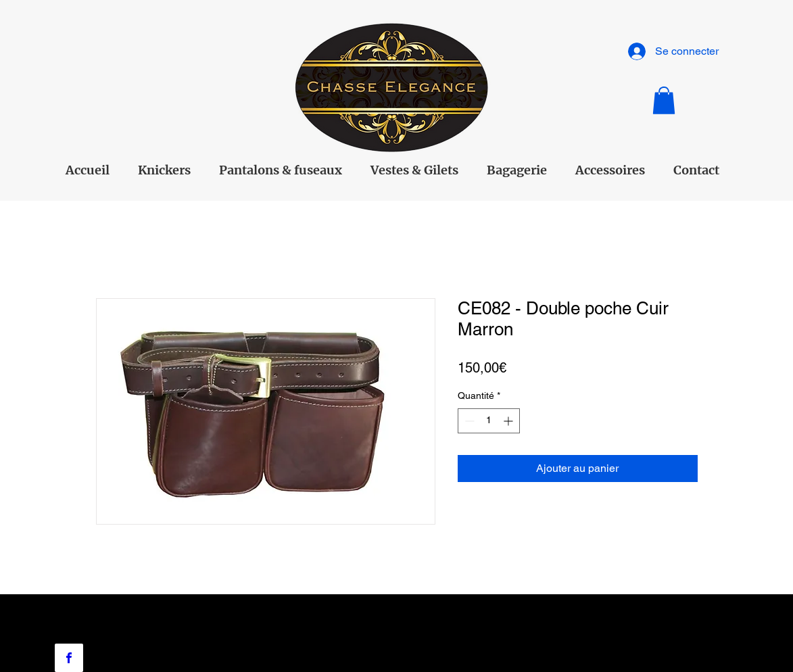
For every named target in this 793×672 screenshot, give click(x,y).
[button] (664, 100)
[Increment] (509, 421)
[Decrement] (468, 421)
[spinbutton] (489, 421)
